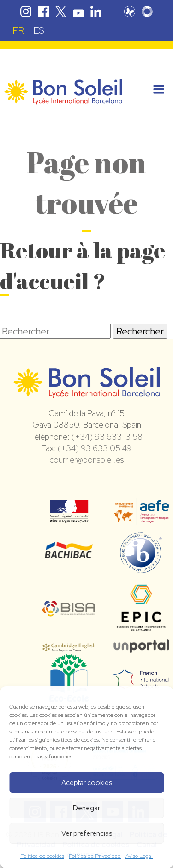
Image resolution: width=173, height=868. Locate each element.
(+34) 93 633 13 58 (107, 437)
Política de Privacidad (95, 856)
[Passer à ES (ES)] (39, 30)
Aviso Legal (139, 856)
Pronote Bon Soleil (130, 12)
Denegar (86, 808)
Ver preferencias (87, 833)
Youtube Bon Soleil (78, 12)
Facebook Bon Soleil (43, 12)
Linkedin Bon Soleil (96, 12)
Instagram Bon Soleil (26, 12)
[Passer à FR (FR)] (18, 30)
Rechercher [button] (140, 331)
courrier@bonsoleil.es (86, 460)
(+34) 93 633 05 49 (95, 448)
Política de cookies (42, 856)
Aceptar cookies (87, 783)
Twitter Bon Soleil (61, 12)
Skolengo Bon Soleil (147, 12)
